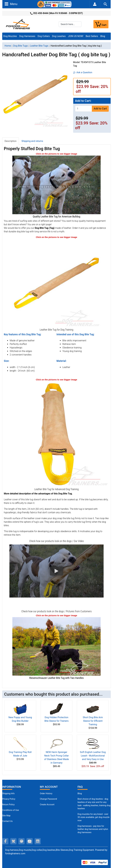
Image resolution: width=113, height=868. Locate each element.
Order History (46, 794)
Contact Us (7, 821)
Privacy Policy (9, 799)
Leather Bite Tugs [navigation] (39, 46)
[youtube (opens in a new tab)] (30, 841)
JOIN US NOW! (76, 36)
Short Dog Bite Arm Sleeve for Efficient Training (93, 721)
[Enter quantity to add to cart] (83, 109)
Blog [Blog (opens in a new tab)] (103, 36)
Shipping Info (8, 794)
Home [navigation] (8, 46)
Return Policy (8, 805)
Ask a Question (83, 72)
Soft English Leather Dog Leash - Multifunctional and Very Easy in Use (93, 756)
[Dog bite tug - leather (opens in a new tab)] (56, 283)
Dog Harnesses (27, 36)
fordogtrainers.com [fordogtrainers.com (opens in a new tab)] (15, 853)
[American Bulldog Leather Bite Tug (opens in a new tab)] (56, 185)
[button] (56, 571)
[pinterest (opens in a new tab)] (21, 841)
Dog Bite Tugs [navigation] (21, 46)
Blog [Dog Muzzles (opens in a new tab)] (80, 794)
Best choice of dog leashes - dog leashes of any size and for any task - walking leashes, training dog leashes (94, 804)
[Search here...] (70, 24)
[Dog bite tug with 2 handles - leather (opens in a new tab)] (56, 434)
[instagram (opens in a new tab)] (38, 841)
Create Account (47, 805)
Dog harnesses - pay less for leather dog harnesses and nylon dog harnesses (93, 829)
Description (11, 141)
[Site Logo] (18, 24)
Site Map (6, 816)
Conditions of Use (11, 810)
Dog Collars (44, 36)
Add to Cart (100, 109)
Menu (11, 4)
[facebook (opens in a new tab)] (5, 841)
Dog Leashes (59, 36)
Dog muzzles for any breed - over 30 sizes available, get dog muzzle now (94, 817)
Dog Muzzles (10, 36)
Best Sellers (92, 36)
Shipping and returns (32, 141)
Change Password (48, 799)
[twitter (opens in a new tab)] (13, 841)
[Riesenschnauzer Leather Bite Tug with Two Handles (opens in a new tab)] (56, 646)
